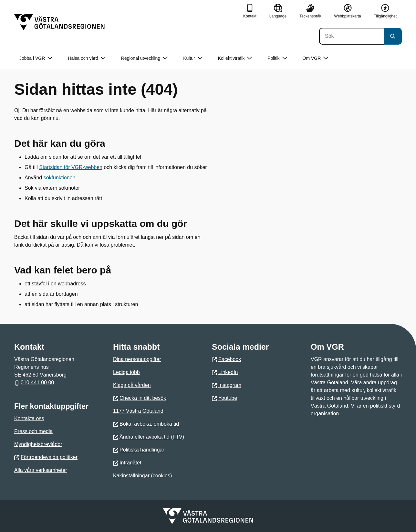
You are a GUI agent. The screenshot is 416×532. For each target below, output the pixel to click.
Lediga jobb (126, 372)
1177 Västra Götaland (138, 411)
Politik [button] (277, 58)
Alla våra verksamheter (41, 470)
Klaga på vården (132, 385)
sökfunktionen (60, 178)
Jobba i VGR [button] (36, 58)
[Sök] (351, 36)
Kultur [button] (193, 58)
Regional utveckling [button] (144, 58)
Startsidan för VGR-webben (71, 167)
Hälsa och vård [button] (87, 58)
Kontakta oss (29, 418)
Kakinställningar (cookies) (142, 476)
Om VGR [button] (316, 58)
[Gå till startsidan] (59, 22)
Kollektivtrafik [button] (235, 58)
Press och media (33, 431)
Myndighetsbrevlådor (38, 444)
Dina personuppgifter (137, 359)
